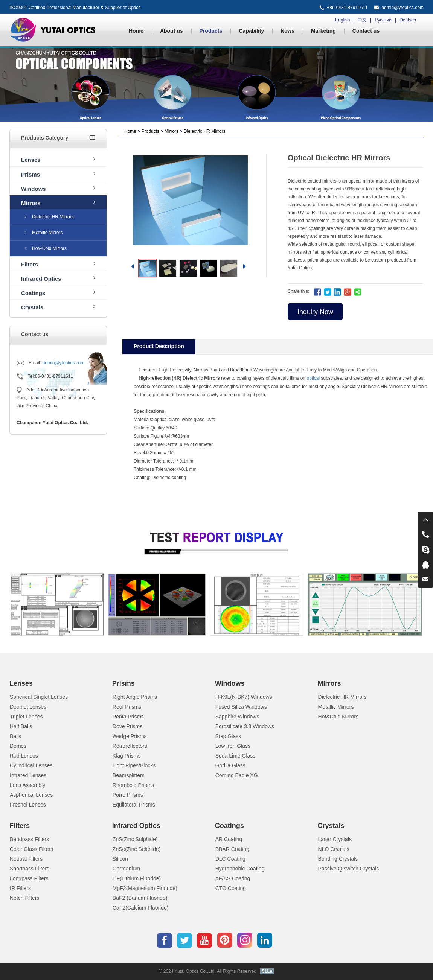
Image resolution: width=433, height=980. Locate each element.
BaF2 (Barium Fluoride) (140, 898)
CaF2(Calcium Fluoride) (141, 908)
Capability (251, 31)
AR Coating (229, 839)
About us (172, 31)
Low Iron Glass (233, 746)
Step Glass (228, 736)
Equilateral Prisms (134, 805)
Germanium (126, 869)
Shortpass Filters (30, 869)
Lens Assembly (27, 785)
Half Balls (21, 726)
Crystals (58, 307)
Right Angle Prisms (135, 697)
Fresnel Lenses (28, 805)
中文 (362, 20)
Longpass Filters (29, 878)
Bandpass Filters (29, 839)
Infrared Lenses (28, 775)
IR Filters (20, 888)
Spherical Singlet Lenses (39, 697)
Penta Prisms (128, 717)
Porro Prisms (128, 795)
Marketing (323, 31)
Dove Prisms (127, 726)
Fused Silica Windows (241, 707)
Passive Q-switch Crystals (349, 869)
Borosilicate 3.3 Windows (245, 726)
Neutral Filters (26, 859)
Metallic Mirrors (44, 233)
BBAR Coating (232, 849)
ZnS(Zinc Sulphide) (135, 839)
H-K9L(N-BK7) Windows (244, 697)
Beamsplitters (129, 775)
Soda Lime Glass (236, 756)
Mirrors (58, 203)
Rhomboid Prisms (133, 785)
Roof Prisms (127, 707)
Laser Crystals (335, 839)
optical (314, 378)
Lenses (58, 159)
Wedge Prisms (130, 736)
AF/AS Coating (233, 878)
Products (211, 31)
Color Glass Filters (31, 849)
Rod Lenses (24, 756)
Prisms (58, 174)
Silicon (120, 859)
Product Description (159, 346)
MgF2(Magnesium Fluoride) (145, 888)
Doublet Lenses (28, 707)
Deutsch (408, 20)
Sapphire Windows (237, 717)
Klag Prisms (127, 756)
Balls (15, 736)
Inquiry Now (315, 312)
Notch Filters (25, 898)
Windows (58, 188)
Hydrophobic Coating (240, 869)
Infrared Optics (58, 278)
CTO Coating (231, 888)
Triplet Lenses (26, 717)
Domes (18, 746)
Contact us (366, 31)
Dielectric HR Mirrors (49, 217)
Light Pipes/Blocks (134, 765)
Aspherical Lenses (31, 795)
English (342, 20)
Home (136, 31)
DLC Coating (230, 859)
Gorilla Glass (230, 765)
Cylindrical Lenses (31, 765)
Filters (58, 264)
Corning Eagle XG (237, 775)
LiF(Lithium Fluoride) (137, 878)
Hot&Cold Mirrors (46, 248)
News (287, 31)
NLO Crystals (334, 849)
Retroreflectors (130, 746)
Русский (383, 20)
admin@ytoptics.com (403, 8)
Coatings (58, 293)
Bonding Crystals (338, 859)
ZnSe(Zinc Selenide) (137, 849)
